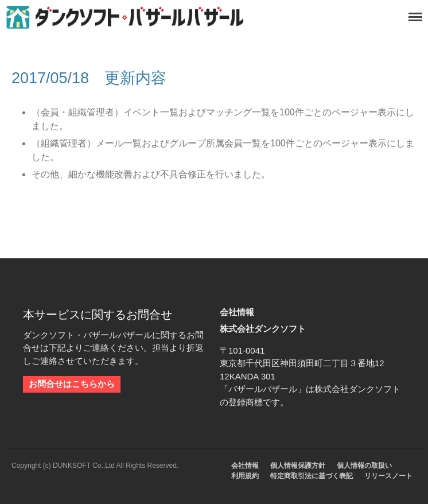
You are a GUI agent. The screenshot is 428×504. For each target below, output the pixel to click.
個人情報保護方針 (298, 466)
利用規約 (245, 476)
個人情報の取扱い (364, 466)
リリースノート (388, 476)
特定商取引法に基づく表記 (312, 476)
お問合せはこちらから (72, 384)
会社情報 (245, 466)
